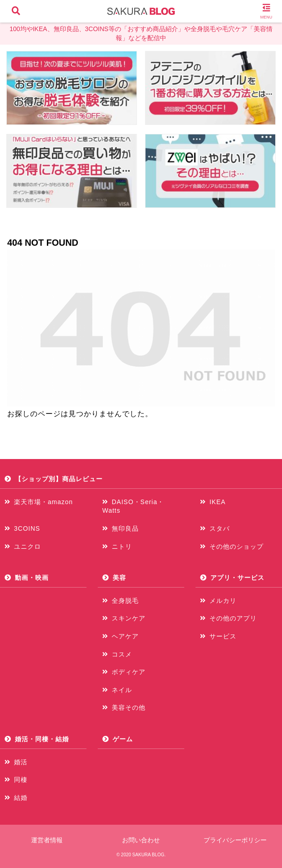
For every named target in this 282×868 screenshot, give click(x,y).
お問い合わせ (141, 840)
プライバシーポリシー (235, 840)
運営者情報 (47, 840)
